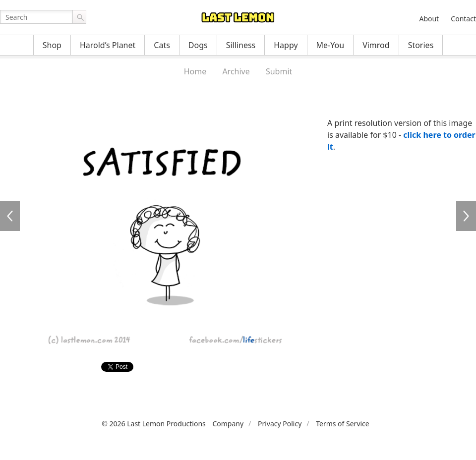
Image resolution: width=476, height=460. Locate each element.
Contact (463, 19)
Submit (279, 71)
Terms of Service (343, 424)
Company (228, 424)
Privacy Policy (280, 424)
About (429, 19)
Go (79, 17)
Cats (162, 45)
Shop (52, 45)
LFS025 (466, 216)
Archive (236, 71)
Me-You (330, 45)
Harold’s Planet (108, 45)
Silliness (241, 45)
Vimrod (376, 45)
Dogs (198, 45)
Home (195, 71)
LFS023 (10, 216)
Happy (286, 45)
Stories (421, 45)
